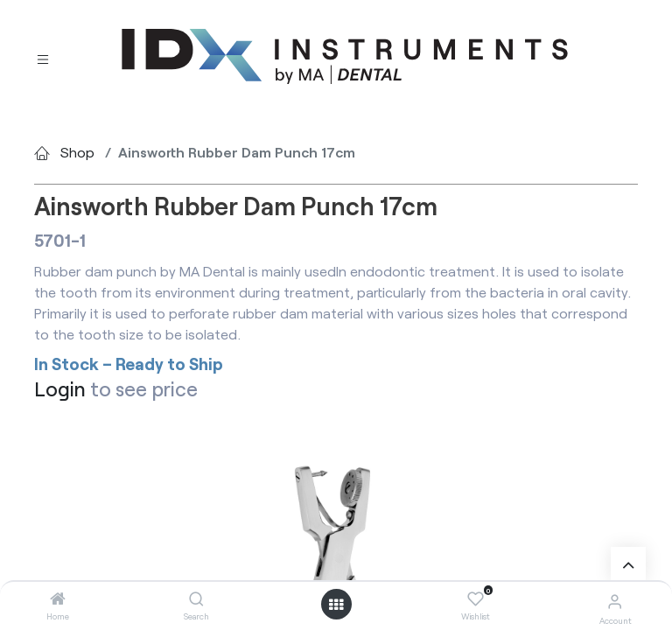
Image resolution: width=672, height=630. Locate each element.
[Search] (196, 599)
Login (60, 388)
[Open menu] (336, 605)
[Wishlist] (476, 599)
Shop (77, 152)
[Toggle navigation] (43, 57)
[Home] (58, 599)
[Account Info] (615, 601)
